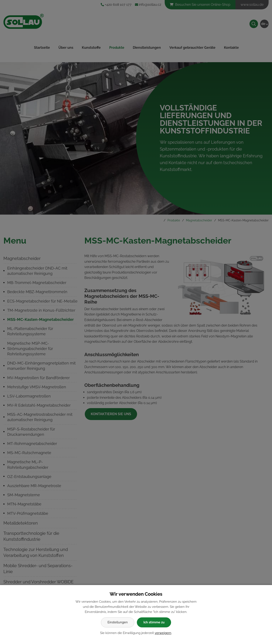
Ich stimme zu (154, 622)
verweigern (163, 633)
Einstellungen (118, 622)
